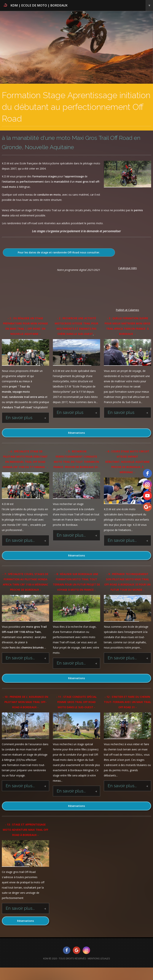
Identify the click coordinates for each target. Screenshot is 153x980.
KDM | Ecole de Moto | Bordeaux (78, 5)
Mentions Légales (99, 958)
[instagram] (147, 485)
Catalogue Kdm (127, 268)
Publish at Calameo (127, 310)
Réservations (76, 433)
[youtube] (147, 496)
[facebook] (147, 473)
